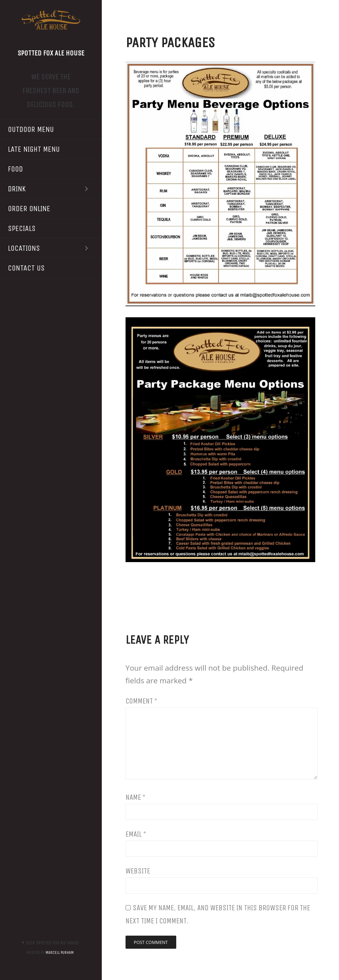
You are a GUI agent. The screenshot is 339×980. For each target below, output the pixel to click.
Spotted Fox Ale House (51, 53)
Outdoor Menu (31, 129)
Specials (22, 228)
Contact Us (26, 268)
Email (136, 834)
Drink (51, 189)
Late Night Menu (34, 149)
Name (135, 797)
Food (15, 169)
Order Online (29, 209)
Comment (141, 701)
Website (138, 871)
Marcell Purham (60, 953)
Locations (51, 248)
